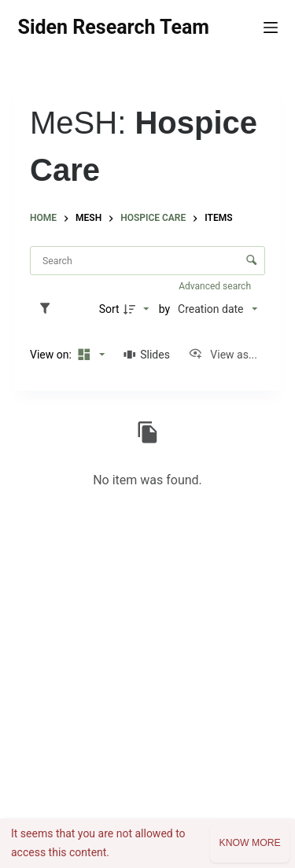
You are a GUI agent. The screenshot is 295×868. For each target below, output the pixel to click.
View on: (52, 355)
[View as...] (223, 355)
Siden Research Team (114, 27)
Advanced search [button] (216, 286)
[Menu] (271, 28)
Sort (109, 309)
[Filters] (49, 309)
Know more (249, 843)
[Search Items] (147, 261)
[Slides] (147, 355)
